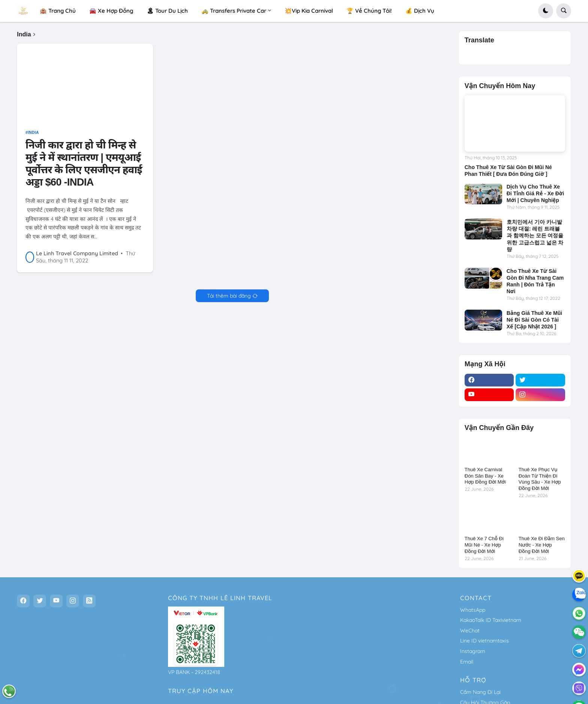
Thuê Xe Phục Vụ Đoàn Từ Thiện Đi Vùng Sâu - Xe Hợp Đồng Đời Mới (540, 479)
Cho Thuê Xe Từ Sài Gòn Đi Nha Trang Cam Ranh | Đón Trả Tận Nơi (535, 281)
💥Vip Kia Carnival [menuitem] (309, 11)
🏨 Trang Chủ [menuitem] (58, 11)
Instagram (473, 651)
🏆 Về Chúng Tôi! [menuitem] (369, 11)
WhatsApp (473, 610)
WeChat (470, 631)
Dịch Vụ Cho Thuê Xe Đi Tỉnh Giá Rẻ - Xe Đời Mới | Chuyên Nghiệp (535, 193)
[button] (546, 11)
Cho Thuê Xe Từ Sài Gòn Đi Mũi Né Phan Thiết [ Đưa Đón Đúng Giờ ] (508, 171)
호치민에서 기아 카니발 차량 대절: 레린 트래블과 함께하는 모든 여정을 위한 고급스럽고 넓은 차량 (535, 236)
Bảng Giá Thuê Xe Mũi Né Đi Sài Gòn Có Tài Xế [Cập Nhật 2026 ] (534, 320)
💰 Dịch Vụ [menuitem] (420, 11)
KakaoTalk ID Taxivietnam (491, 620)
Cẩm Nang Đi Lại (480, 692)
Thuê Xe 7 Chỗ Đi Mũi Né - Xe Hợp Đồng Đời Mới (484, 545)
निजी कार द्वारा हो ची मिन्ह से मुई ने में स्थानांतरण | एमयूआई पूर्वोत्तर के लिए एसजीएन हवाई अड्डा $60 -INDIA (84, 166)
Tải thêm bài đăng (229, 298)
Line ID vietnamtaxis (484, 641)
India (33, 135)
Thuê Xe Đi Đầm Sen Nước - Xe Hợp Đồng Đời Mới (542, 545)
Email (467, 662)
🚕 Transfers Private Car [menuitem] (234, 11)
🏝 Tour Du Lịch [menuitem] (167, 11)
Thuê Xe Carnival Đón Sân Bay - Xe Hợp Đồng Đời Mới (485, 476)
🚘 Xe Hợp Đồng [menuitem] (111, 11)
